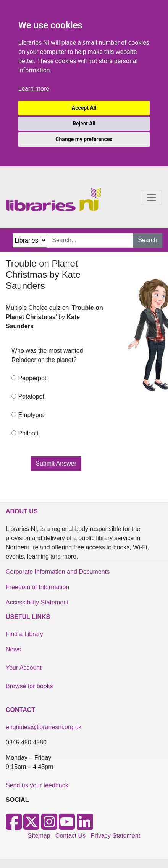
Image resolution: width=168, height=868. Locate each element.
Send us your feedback (37, 785)
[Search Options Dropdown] (30, 240)
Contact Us (70, 836)
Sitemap (39, 836)
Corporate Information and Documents (58, 572)
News (13, 649)
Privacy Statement (115, 836)
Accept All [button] (84, 108)
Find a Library (24, 634)
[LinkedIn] (85, 826)
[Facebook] (14, 826)
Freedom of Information (37, 587)
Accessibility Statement (37, 602)
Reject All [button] (84, 124)
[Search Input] (90, 240)
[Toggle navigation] (151, 197)
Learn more (34, 89)
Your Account (24, 668)
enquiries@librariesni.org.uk (44, 727)
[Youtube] (67, 826)
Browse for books (29, 686)
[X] (31, 826)
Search (148, 240)
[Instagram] (49, 826)
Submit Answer (56, 463)
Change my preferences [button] (84, 139)
